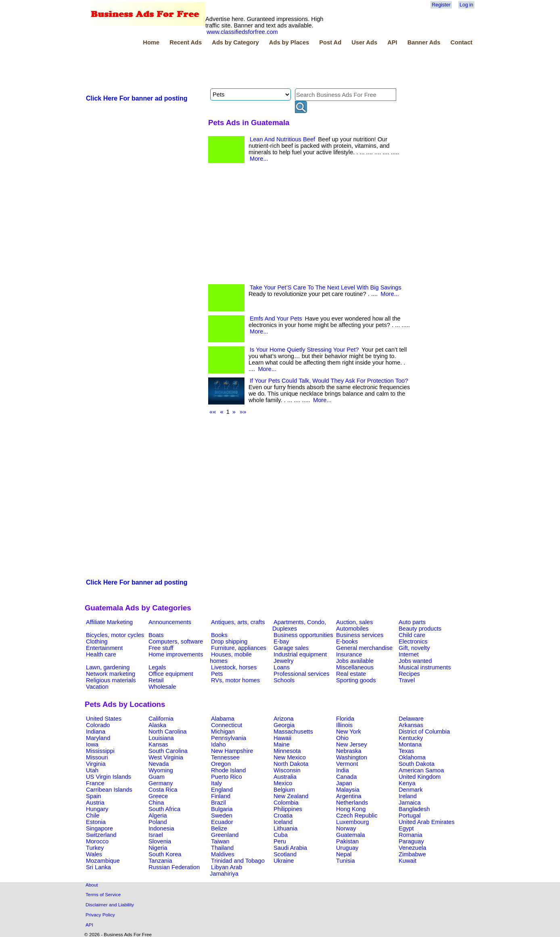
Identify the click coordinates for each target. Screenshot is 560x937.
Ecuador (222, 822)
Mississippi (100, 751)
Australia (285, 777)
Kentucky (411, 738)
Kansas (158, 744)
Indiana (96, 732)
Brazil (218, 803)
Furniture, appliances (239, 648)
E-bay (281, 641)
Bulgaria (222, 809)
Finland (221, 796)
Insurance (349, 654)
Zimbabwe (412, 854)
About (92, 885)
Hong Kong (351, 809)
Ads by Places (289, 42)
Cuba (281, 835)
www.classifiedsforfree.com (242, 32)
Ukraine (284, 861)
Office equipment (171, 674)
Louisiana (161, 738)
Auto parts (412, 622)
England (222, 790)
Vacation (97, 687)
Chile (93, 815)
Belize (219, 828)
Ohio (342, 738)
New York (349, 732)
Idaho (218, 744)
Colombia (286, 803)
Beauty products (420, 629)
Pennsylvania (229, 738)
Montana (410, 744)
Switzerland (101, 835)
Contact (461, 42)
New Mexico (290, 757)
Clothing (97, 641)
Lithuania (286, 828)
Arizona (284, 719)
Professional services (301, 674)
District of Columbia (424, 732)
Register (441, 5)
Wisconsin (287, 770)
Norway (346, 828)
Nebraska (349, 751)
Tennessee (225, 757)
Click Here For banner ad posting (137, 98)
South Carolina (168, 751)
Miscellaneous (355, 667)
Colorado (98, 725)
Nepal (344, 854)
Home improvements (176, 654)
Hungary (97, 809)
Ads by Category (235, 42)
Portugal (410, 815)
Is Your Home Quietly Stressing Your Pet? (304, 350)
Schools (284, 680)
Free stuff (161, 648)
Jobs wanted (415, 661)
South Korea (165, 854)
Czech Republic (357, 815)
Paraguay (411, 841)
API (392, 42)
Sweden (222, 815)
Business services (360, 635)
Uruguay (347, 848)
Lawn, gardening (108, 667)
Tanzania (160, 861)
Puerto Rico (227, 777)
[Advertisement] (232, 68)
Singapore (99, 828)
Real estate (351, 674)
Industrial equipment (300, 654)
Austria (95, 803)
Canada (346, 777)
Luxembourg (352, 822)
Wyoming (161, 770)
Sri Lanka (98, 867)
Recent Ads (186, 42)
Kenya (407, 783)
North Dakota (291, 764)
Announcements (170, 622)
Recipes (409, 674)
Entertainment (104, 648)
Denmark (411, 790)
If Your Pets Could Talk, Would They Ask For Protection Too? (329, 381)
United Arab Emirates (426, 822)
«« (213, 412)
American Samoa (421, 770)
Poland (158, 822)
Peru (280, 841)
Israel (156, 835)
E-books (347, 641)
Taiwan (220, 841)
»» (243, 412)
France (95, 783)
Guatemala (351, 835)
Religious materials (111, 680)
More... (259, 159)
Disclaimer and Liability (110, 905)
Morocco (97, 841)
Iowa (92, 744)
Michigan (223, 732)
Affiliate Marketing (109, 622)
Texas (406, 751)
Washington (352, 757)
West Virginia (166, 757)
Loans (282, 667)
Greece (158, 796)
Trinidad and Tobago (238, 861)
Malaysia (348, 790)
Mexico (283, 783)
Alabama (223, 719)
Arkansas (411, 725)
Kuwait (407, 861)
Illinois (344, 725)
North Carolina (168, 732)
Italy (216, 783)
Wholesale (162, 687)
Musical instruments (425, 667)
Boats (156, 635)
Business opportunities (303, 635)
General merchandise (364, 648)
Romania (411, 835)
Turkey (95, 848)
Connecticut (227, 725)
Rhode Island (228, 770)
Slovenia (160, 841)
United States (104, 719)
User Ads (364, 42)
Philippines (288, 809)
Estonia (96, 822)
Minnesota (287, 751)
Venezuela (412, 848)
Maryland (98, 738)
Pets (217, 674)
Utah (92, 770)
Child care (412, 635)
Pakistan (347, 841)
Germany (161, 783)
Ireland (408, 796)
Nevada (159, 764)
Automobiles (352, 629)
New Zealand (291, 796)
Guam (157, 777)
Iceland (283, 822)
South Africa (164, 809)
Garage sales (291, 648)
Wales (94, 854)
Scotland (285, 854)
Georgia (284, 725)
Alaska (157, 725)
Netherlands (352, 803)
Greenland (225, 835)
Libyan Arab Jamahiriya (226, 870)
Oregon (221, 764)
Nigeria (158, 848)
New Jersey (352, 744)
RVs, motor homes (235, 680)
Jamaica (410, 803)
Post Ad (330, 42)
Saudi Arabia (290, 848)
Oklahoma (412, 757)
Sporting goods (356, 680)
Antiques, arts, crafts (238, 622)
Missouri (97, 757)
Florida (345, 719)
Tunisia (346, 861)
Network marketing (111, 674)
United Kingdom (420, 777)
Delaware (411, 719)
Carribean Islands (109, 790)
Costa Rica (163, 790)
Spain (94, 796)
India (343, 770)
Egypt (406, 828)
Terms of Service (103, 894)
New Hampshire (232, 751)
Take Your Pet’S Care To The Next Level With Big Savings (326, 287)
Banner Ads (424, 42)
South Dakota (417, 764)
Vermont (347, 764)
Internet (409, 654)
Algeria (158, 815)
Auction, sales (354, 622)
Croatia (283, 815)
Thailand (222, 848)
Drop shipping (229, 641)
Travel (407, 680)
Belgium (284, 790)
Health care (101, 654)
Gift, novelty (414, 648)
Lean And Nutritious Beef (282, 139)
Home (151, 42)
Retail (156, 680)
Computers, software (176, 641)
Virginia (96, 764)
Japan (344, 783)
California (161, 719)
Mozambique (103, 861)
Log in (466, 5)
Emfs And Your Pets (276, 319)
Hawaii (282, 738)
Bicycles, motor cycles (115, 635)
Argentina (349, 796)
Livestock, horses (234, 667)
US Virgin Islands (109, 777)
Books (219, 635)
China (156, 803)
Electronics (413, 641)
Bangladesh (414, 809)
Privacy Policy (100, 915)
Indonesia (161, 828)
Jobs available (355, 661)
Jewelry (284, 661)
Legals (157, 667)
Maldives (223, 854)
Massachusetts (293, 732)
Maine (282, 744)
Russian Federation (174, 867)
